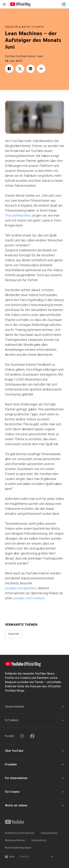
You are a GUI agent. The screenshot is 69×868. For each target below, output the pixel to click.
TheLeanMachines (18, 215)
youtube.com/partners (21, 588)
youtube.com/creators (29, 598)
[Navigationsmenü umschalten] (4, 4)
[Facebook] (32, 736)
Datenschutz (39, 840)
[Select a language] (36, 857)
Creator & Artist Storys (24, 27)
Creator (14, 634)
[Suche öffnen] (64, 4)
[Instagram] (22, 736)
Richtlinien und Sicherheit (20, 833)
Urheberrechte (49, 833)
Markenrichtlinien (15, 840)
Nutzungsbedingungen (18, 848)
